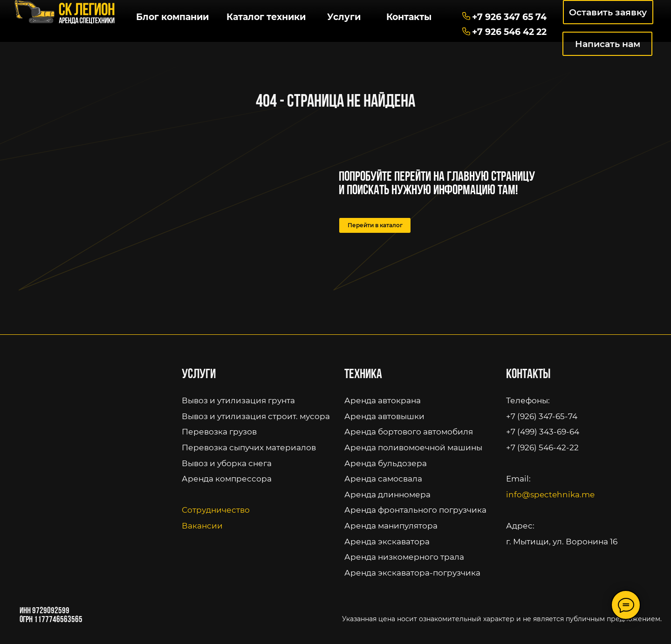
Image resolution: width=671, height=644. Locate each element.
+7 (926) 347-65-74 (542, 416)
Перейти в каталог (375, 225)
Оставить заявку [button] (608, 12)
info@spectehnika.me (550, 495)
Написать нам (608, 44)
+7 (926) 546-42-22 (542, 447)
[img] (65, 13)
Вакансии (202, 526)
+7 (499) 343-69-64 (543, 432)
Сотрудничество (216, 510)
